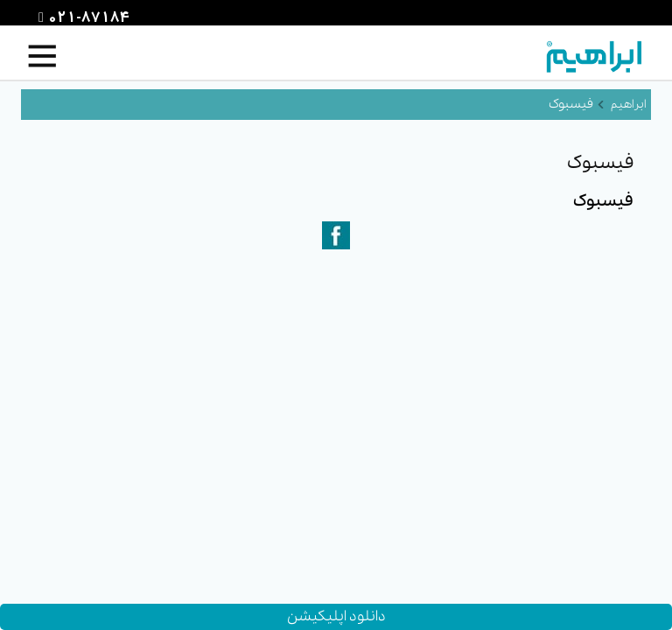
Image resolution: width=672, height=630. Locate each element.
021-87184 (87, 18)
